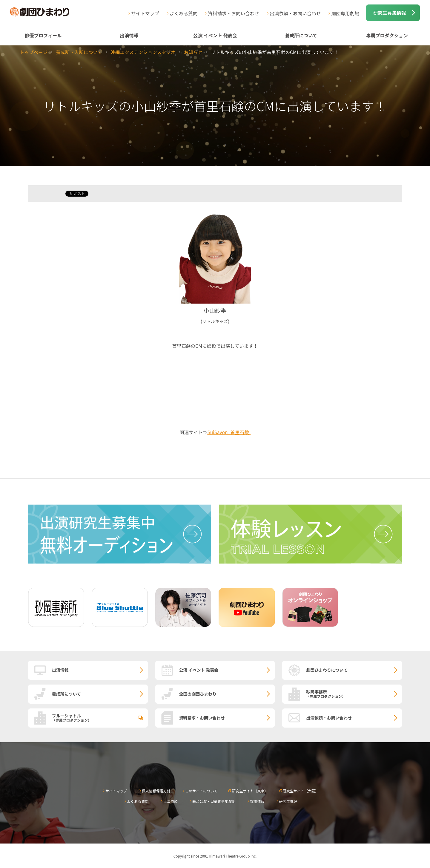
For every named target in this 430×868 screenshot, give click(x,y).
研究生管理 (288, 801)
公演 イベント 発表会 (215, 35)
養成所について (301, 35)
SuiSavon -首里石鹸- (229, 432)
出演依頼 (171, 801)
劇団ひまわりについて (327, 670)
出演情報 (129, 35)
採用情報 (257, 801)
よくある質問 (184, 13)
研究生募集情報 (390, 13)
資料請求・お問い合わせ (234, 13)
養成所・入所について (79, 52)
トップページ (34, 52)
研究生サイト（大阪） (301, 791)
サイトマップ (145, 13)
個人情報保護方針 (156, 791)
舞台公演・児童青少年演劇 (214, 801)
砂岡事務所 (354, 694)
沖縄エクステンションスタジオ (143, 52)
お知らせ (193, 52)
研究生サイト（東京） (250, 791)
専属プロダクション (387, 35)
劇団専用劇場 (345, 13)
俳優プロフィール (43, 35)
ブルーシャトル (100, 717)
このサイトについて (201, 791)
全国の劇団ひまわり (198, 694)
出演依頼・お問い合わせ (295, 13)
